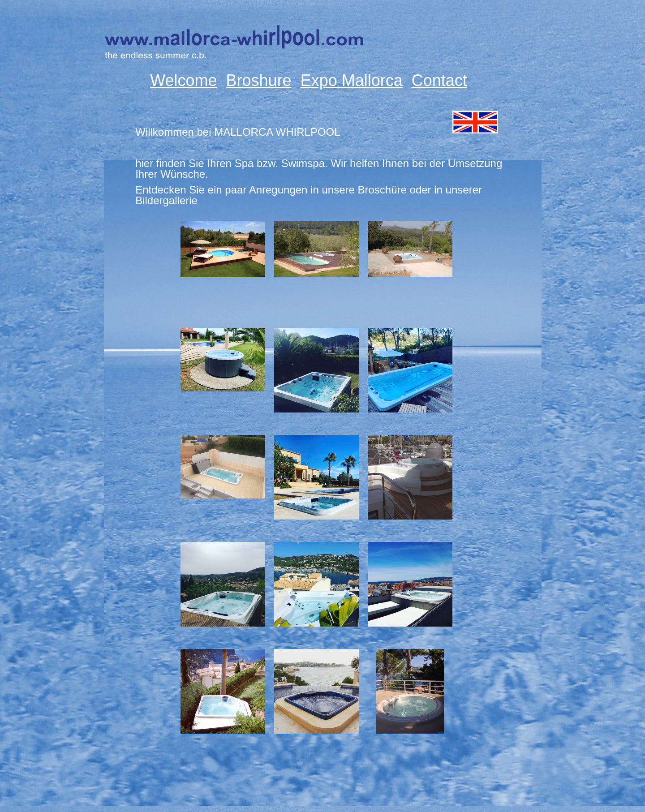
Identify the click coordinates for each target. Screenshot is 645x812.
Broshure (259, 81)
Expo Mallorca (352, 81)
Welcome (183, 81)
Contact (439, 81)
